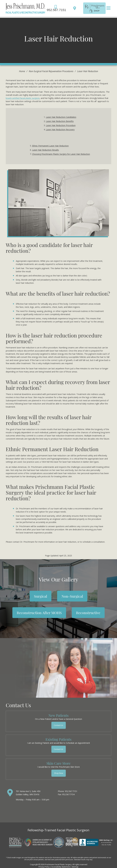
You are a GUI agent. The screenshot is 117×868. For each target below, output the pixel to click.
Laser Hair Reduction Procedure (61, 125)
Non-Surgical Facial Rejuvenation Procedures (51, 71)
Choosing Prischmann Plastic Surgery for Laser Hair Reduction (61, 154)
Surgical (41, 596)
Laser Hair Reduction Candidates (61, 117)
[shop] (94, 8)
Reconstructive (88, 613)
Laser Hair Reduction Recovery (60, 130)
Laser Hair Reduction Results (45, 150)
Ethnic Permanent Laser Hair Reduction (50, 146)
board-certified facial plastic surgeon (23, 98)
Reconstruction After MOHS (39, 613)
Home (22, 71)
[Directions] (75, 8)
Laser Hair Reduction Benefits (60, 121)
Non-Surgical (72, 596)
